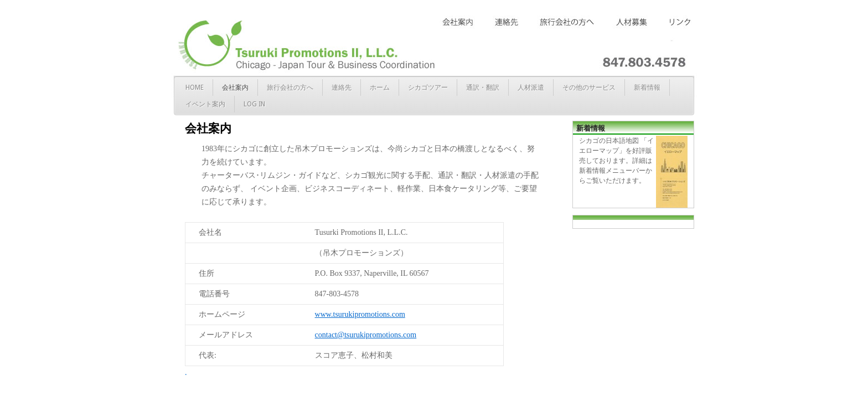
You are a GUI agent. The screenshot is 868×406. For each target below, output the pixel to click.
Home (195, 88)
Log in (254, 104)
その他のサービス (589, 88)
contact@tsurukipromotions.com (366, 335)
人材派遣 (531, 88)
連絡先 (342, 88)
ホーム (380, 88)
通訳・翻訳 (483, 88)
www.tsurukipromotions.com (360, 314)
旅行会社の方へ (290, 88)
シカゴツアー (428, 88)
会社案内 (235, 88)
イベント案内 (205, 104)
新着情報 (647, 88)
